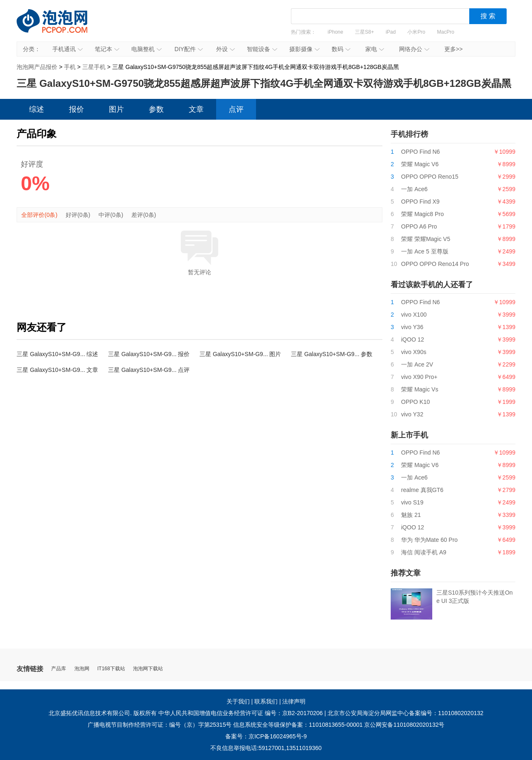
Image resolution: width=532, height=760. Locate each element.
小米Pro (416, 32)
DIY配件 (189, 49)
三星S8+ (365, 32)
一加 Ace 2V (417, 364)
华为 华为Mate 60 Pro (429, 540)
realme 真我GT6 (422, 490)
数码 (341, 49)
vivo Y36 (412, 327)
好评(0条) (78, 215)
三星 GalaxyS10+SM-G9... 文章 (57, 370)
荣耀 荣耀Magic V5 (426, 239)
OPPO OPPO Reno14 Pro (435, 264)
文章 (196, 109)
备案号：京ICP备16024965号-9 (266, 736)
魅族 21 (411, 515)
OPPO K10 (415, 402)
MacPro (446, 32)
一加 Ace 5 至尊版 (425, 251)
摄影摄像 (304, 49)
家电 (375, 49)
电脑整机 (147, 49)
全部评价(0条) (39, 215)
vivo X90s (414, 352)
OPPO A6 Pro (419, 226)
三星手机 (94, 67)
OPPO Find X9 (420, 202)
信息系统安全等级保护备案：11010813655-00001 (298, 725)
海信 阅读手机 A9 (424, 552)
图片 (116, 109)
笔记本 (107, 49)
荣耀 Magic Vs (420, 389)
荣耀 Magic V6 (420, 164)
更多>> (453, 49)
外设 (225, 49)
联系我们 (266, 701)
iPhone (335, 32)
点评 (236, 109)
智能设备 (262, 49)
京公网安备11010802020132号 (404, 725)
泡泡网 (82, 669)
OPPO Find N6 (420, 152)
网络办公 (414, 49)
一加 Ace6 (414, 189)
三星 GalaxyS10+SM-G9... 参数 (332, 354)
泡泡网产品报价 (60, 27)
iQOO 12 (413, 339)
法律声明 (294, 701)
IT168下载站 (111, 669)
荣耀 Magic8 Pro (422, 214)
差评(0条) (144, 215)
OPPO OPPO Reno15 (430, 177)
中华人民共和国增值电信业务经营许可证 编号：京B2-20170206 (241, 713)
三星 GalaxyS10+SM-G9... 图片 (240, 354)
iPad (391, 32)
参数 (156, 109)
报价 (76, 109)
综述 (37, 109)
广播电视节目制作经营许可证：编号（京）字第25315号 (160, 725)
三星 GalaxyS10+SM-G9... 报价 (149, 354)
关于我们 (238, 701)
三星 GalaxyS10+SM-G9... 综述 (57, 354)
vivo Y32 (412, 414)
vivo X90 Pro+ (419, 377)
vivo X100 (414, 315)
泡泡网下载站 (148, 669)
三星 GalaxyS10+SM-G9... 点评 (149, 370)
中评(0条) (111, 215)
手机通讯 (68, 49)
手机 (70, 67)
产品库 (59, 669)
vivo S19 (412, 502)
